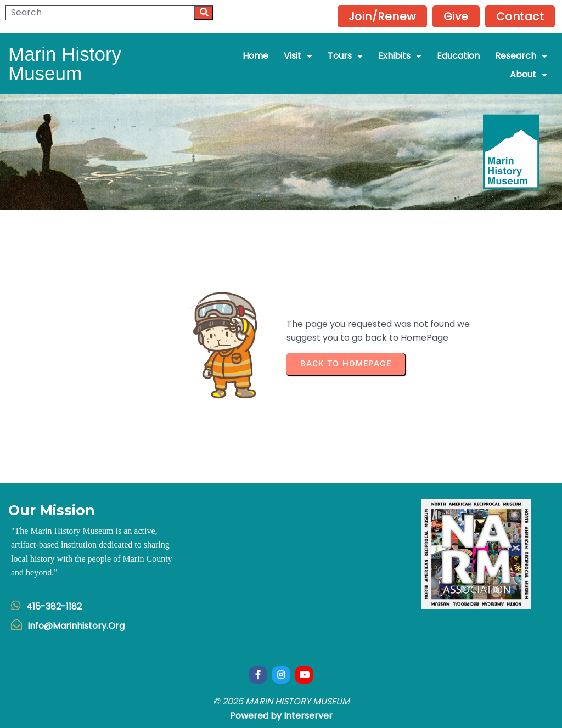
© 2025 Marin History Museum (281, 701)
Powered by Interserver (281, 716)
